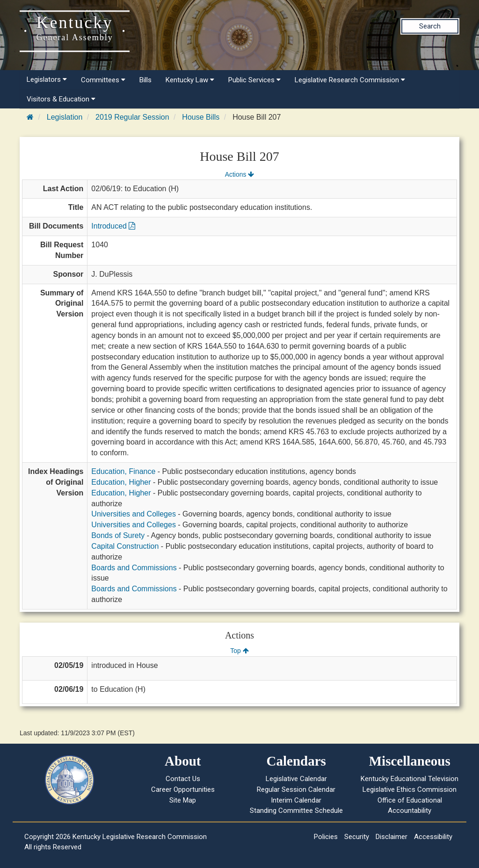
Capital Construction (125, 546)
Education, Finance (123, 471)
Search (430, 26)
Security (357, 837)
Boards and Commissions (134, 568)
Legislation (65, 117)
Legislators (47, 79)
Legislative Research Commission (350, 80)
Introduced (113, 226)
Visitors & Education (61, 99)
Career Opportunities (183, 789)
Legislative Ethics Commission (410, 789)
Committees (103, 80)
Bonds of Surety (118, 535)
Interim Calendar (296, 800)
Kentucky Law (190, 80)
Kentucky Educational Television (410, 779)
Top (239, 651)
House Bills (201, 117)
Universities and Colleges (134, 514)
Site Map (183, 800)
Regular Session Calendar (296, 789)
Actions (239, 174)
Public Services (254, 80)
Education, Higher (121, 482)
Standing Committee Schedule (296, 811)
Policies (326, 837)
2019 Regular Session (132, 117)
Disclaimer (392, 837)
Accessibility (433, 837)
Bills (145, 80)
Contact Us (183, 779)
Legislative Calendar (296, 779)
